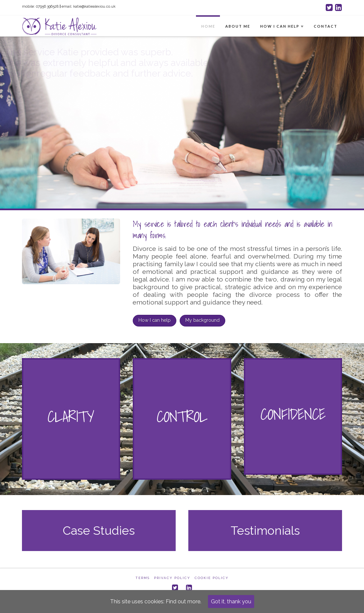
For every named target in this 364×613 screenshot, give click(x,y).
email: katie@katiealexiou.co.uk (89, 6)
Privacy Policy (172, 578)
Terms (143, 578)
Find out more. (183, 602)
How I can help (155, 320)
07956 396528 (47, 6)
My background (202, 320)
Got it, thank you (231, 602)
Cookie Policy (212, 578)
